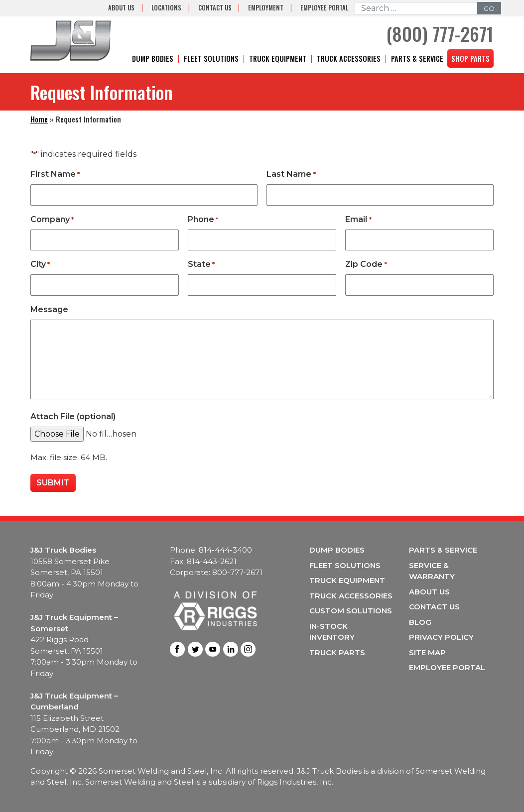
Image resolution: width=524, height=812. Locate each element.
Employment (266, 8)
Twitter (195, 649)
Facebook (177, 649)
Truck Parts (337, 652)
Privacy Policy (441, 637)
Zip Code (366, 265)
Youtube (213, 649)
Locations (166, 8)
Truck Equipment (278, 58)
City (40, 265)
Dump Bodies (153, 58)
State (201, 265)
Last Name (291, 174)
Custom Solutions (351, 611)
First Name (55, 174)
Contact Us (215, 8)
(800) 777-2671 (440, 34)
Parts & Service (417, 58)
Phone (203, 220)
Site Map (427, 652)
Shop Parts (470, 58)
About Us (121, 8)
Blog (420, 622)
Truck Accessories (349, 58)
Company (52, 220)
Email (358, 220)
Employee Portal (324, 8)
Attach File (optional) (73, 416)
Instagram (248, 649)
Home (39, 119)
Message (49, 309)
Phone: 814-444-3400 (211, 550)
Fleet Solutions (211, 58)
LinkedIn (231, 649)
